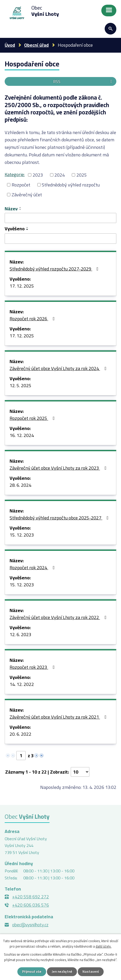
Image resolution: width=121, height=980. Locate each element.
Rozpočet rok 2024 (33, 568)
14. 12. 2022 (22, 685)
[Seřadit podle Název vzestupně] (20, 207)
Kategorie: (15, 174)
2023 (38, 175)
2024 (60, 175)
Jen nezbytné (62, 971)
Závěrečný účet (27, 195)
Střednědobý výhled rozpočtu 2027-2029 (55, 269)
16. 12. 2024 (22, 436)
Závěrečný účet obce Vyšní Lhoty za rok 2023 (59, 468)
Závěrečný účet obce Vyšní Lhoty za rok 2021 (59, 717)
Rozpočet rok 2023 (33, 668)
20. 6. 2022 (20, 734)
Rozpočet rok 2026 (33, 319)
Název (11, 209)
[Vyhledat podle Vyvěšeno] (60, 239)
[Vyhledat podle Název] (60, 218)
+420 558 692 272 (31, 897)
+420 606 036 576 (31, 905)
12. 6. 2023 (20, 635)
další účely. (104, 946)
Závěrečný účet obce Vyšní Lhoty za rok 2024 (59, 369)
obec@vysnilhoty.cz (30, 925)
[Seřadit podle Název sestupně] (20, 210)
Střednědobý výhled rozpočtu (71, 185)
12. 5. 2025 (20, 386)
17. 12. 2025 (22, 286)
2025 (82, 175)
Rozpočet (21, 185)
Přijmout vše (32, 971)
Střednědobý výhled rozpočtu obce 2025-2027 (60, 518)
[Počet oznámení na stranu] (80, 772)
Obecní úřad (36, 45)
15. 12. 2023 (22, 535)
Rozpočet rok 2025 (33, 419)
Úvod (10, 45)
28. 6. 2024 (20, 485)
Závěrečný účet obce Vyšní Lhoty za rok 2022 (59, 618)
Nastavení (91, 971)
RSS (83, 81)
